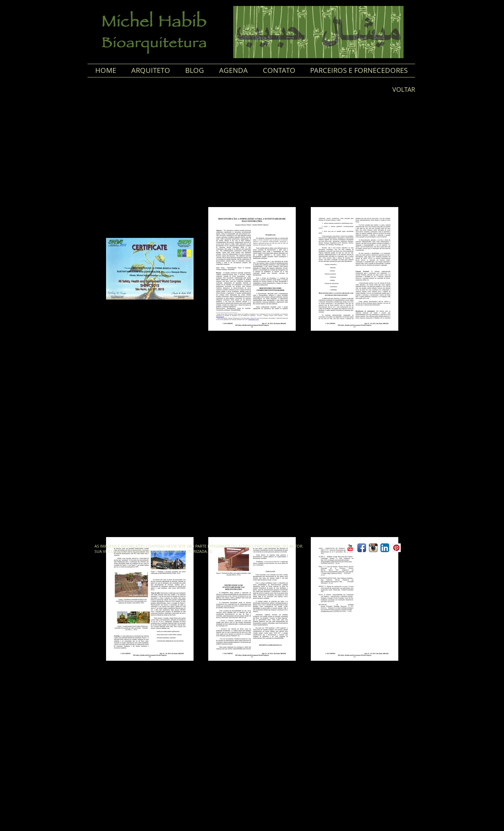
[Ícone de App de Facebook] (362, 548)
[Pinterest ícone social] (396, 548)
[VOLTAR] (401, 90)
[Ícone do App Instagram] (373, 548)
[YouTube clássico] (350, 548)
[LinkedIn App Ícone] (385, 548)
